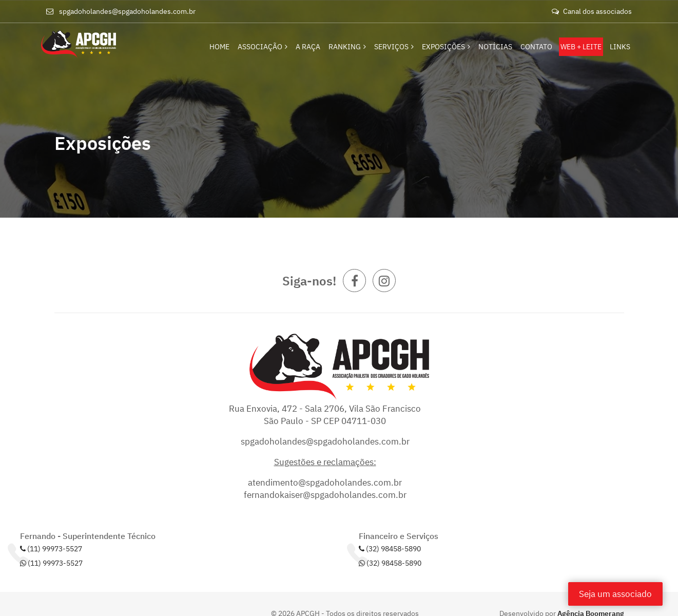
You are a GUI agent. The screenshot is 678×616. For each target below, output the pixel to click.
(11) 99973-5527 (51, 549)
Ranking (347, 47)
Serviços (394, 47)
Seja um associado (615, 594)
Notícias (495, 47)
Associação (263, 47)
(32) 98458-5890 (390, 549)
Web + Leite (581, 47)
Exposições (446, 47)
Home (219, 47)
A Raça (308, 47)
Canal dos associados (592, 11)
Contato (536, 47)
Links (620, 47)
